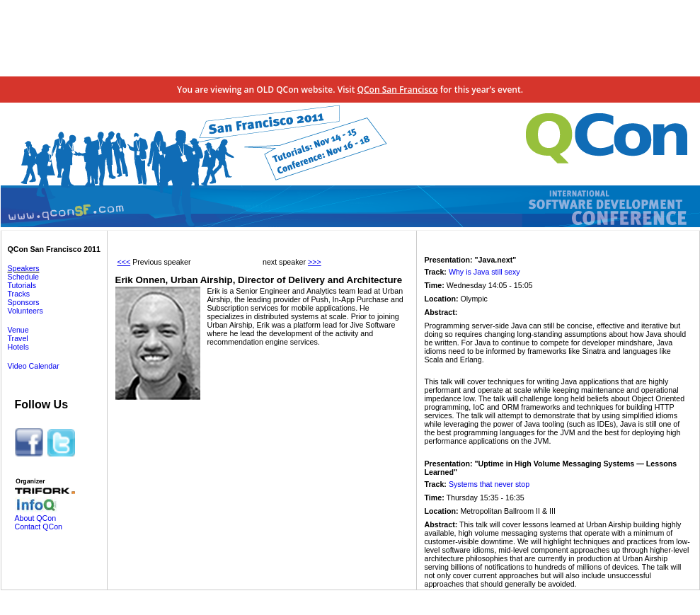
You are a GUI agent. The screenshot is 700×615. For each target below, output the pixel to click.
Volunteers (25, 311)
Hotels (18, 347)
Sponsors (24, 302)
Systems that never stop (489, 484)
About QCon (36, 518)
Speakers (24, 268)
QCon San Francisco (398, 90)
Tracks (19, 294)
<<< (124, 262)
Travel (18, 338)
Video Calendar (34, 366)
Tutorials (22, 285)
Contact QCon (39, 527)
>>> (315, 262)
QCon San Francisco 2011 (54, 249)
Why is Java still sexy (484, 272)
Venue (18, 330)
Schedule (23, 277)
